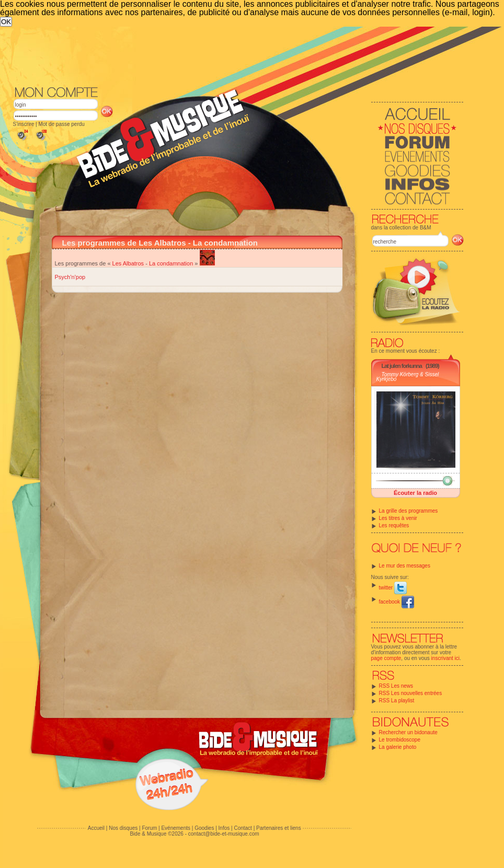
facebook (397, 602)
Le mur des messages (405, 566)
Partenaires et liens (279, 828)
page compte (386, 658)
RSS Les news (396, 686)
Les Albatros (128, 263)
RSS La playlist (397, 701)
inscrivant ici (445, 658)
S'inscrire (24, 124)
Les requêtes (394, 525)
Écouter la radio (415, 493)
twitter (393, 588)
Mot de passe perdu (61, 124)
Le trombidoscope (400, 740)
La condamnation (171, 263)
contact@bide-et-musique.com (224, 834)
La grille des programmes (409, 511)
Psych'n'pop (70, 277)
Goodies (204, 828)
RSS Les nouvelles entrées (411, 693)
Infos (224, 828)
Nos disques (123, 828)
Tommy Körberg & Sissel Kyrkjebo (408, 377)
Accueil (96, 828)
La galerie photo (398, 747)
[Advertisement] (238, 55)
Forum (149, 828)
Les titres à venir (398, 518)
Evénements (176, 828)
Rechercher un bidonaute (408, 732)
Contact (243, 828)
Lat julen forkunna (402, 366)
